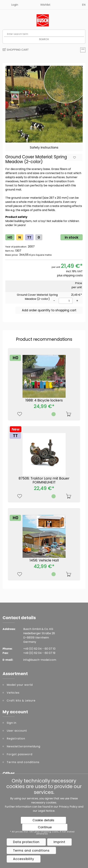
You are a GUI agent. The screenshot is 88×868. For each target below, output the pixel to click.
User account (17, 731)
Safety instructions (44, 148)
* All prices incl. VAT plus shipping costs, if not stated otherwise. (42, 833)
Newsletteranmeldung (24, 746)
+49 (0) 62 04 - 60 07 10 (39, 649)
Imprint (59, 842)
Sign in (12, 723)
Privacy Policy (68, 807)
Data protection (26, 842)
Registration (16, 739)
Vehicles (13, 693)
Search (44, 39)
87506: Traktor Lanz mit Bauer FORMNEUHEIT (44, 480)
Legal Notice (46, 811)
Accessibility (24, 859)
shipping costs (73, 275)
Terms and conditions (23, 762)
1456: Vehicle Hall (44, 560)
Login (15, 5)
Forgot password (20, 754)
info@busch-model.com (40, 660)
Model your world (20, 685)
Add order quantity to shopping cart (49, 310)
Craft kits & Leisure (21, 701)
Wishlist (45, 5)
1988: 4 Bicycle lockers (44, 400)
